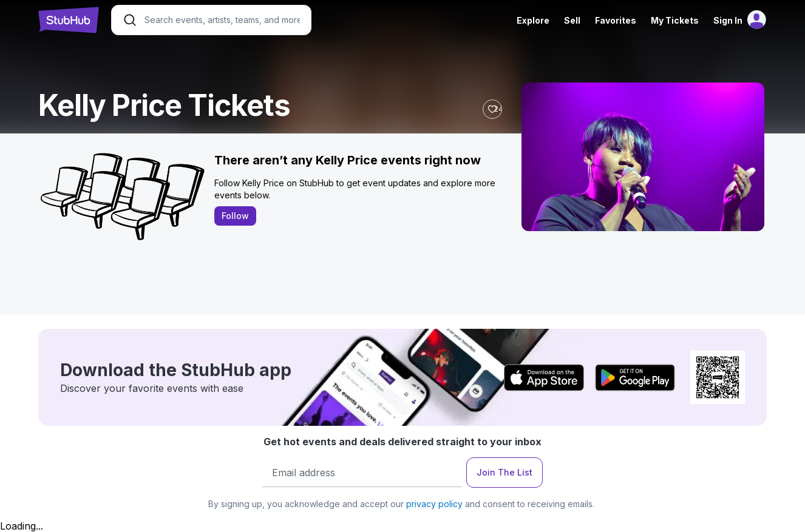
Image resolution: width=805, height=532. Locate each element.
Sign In (728, 20)
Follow (235, 216)
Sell (572, 20)
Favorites (616, 20)
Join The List (504, 472)
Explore (533, 20)
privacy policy (434, 504)
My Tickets (675, 20)
